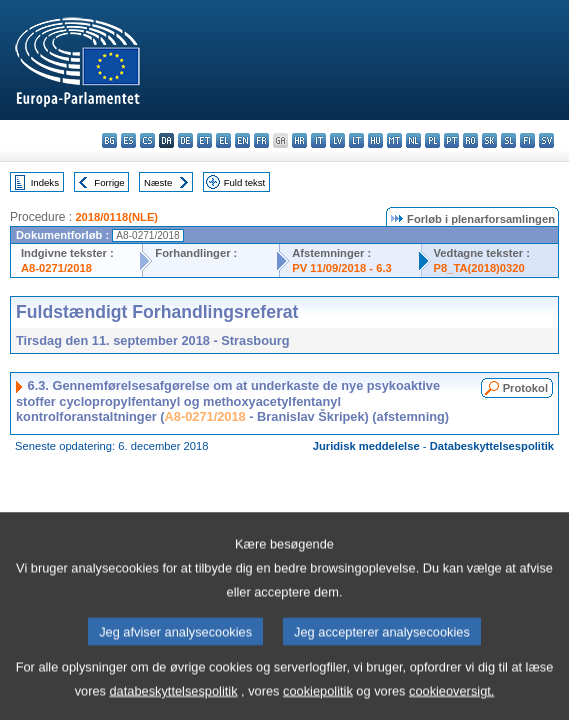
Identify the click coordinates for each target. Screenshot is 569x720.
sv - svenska (546, 140)
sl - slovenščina (508, 140)
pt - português (451, 140)
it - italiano (318, 140)
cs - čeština (147, 140)
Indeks (45, 182)
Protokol (525, 388)
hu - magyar (375, 140)
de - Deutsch (185, 140)
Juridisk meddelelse (366, 446)
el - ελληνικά (223, 140)
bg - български (109, 140)
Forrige (109, 182)
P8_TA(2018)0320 (479, 268)
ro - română (470, 140)
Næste (158, 182)
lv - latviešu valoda (337, 140)
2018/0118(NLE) (116, 217)
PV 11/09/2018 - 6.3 (342, 268)
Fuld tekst (245, 182)
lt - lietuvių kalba (356, 140)
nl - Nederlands (413, 140)
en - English (242, 140)
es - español (128, 140)
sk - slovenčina (489, 140)
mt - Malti (394, 140)
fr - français (261, 140)
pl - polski (432, 140)
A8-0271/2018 (56, 268)
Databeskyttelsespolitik (492, 446)
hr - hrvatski (299, 140)
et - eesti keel (204, 140)
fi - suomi (527, 140)
